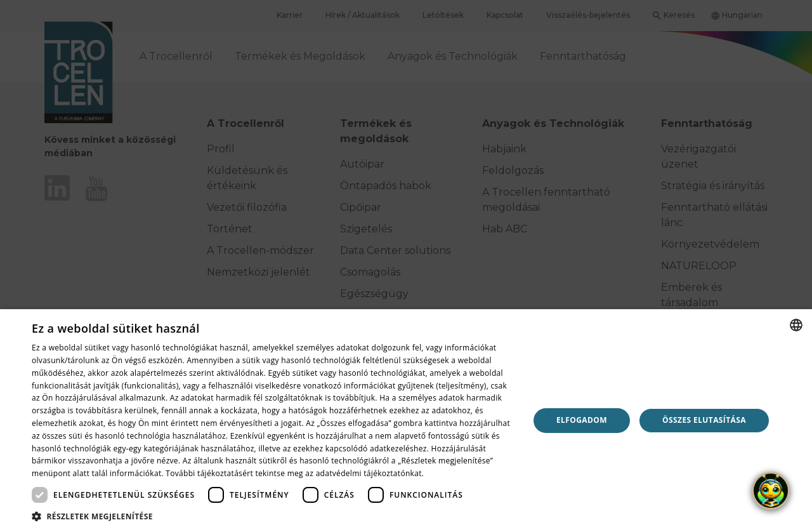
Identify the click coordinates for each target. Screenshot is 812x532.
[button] (273, 516)
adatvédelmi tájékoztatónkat (369, 473)
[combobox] (796, 325)
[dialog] (406, 421)
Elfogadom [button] (582, 420)
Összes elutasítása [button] (704, 420)
